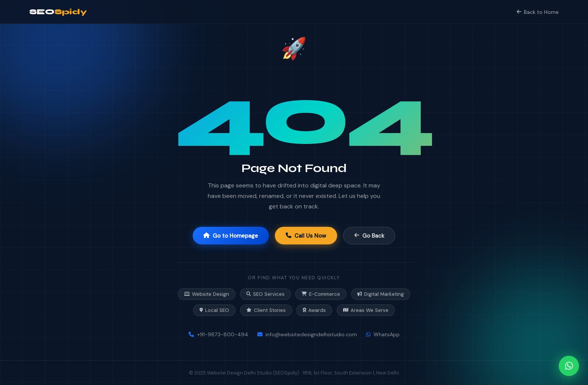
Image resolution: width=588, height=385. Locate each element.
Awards (314, 310)
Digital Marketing (381, 294)
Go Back (369, 236)
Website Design (207, 294)
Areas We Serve (366, 310)
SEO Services (265, 294)
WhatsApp (383, 334)
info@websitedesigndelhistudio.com (307, 334)
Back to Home (538, 12)
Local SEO (214, 310)
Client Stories (266, 310)
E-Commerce (321, 294)
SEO (58, 12)
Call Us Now (306, 236)
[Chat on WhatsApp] (569, 366)
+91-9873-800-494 (218, 334)
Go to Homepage (231, 236)
